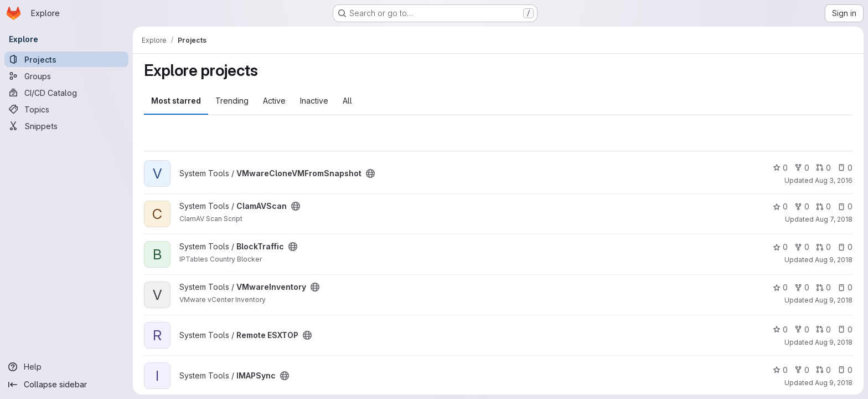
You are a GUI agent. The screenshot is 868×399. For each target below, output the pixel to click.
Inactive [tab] (314, 101)
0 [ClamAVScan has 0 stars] (780, 206)
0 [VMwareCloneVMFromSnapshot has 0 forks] (802, 168)
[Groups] (66, 76)
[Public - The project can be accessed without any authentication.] (370, 173)
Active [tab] (274, 101)
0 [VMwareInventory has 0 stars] (780, 287)
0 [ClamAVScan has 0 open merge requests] (823, 206)
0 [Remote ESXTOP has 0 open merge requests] (823, 329)
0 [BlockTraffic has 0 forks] (802, 247)
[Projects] (66, 59)
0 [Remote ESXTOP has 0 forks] (802, 329)
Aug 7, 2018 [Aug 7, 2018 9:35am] (834, 219)
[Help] (66, 367)
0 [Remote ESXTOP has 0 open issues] (845, 329)
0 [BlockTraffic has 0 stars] (780, 247)
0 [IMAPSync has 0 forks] (802, 370)
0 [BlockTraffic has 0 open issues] (845, 247)
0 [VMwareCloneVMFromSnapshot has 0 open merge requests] (823, 168)
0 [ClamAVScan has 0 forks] (802, 206)
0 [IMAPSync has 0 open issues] (845, 370)
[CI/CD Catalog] (66, 93)
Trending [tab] (232, 101)
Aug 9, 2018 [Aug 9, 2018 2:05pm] (834, 260)
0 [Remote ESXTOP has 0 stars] (780, 329)
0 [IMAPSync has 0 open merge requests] (823, 370)
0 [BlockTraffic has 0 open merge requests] (823, 247)
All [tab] (347, 101)
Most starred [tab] (176, 101)
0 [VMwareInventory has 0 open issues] (845, 287)
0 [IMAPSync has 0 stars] (780, 370)
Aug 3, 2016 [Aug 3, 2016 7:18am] (834, 180)
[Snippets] (66, 126)
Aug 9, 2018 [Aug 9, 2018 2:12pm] (834, 383)
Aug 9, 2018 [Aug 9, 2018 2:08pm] (834, 300)
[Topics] (66, 109)
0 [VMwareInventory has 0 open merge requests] (823, 287)
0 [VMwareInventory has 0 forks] (802, 287)
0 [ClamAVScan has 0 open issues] (845, 206)
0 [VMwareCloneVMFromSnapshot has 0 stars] (780, 168)
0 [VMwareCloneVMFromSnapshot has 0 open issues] (845, 168)
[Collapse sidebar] (66, 385)
